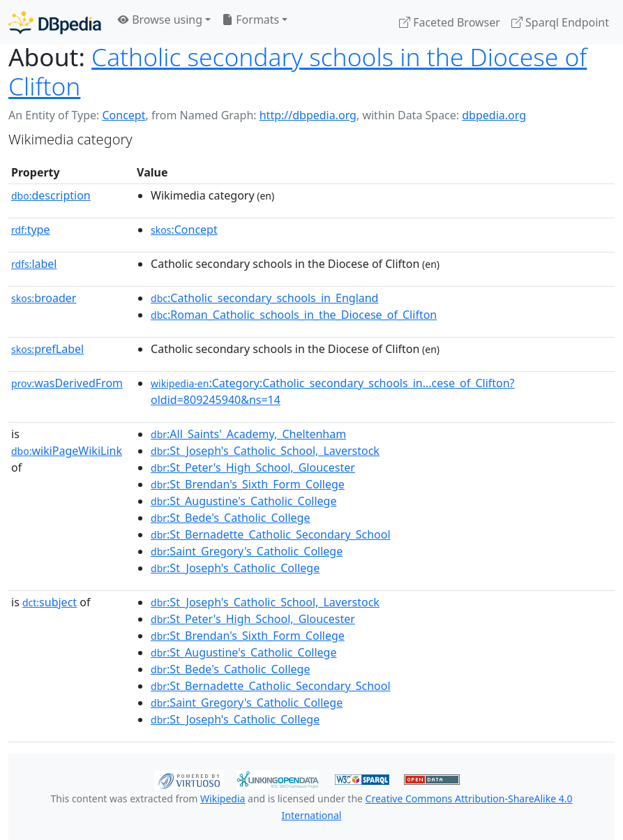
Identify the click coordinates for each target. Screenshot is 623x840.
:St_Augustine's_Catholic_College (243, 501)
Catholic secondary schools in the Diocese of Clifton (298, 71)
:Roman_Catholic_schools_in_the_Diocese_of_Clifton (294, 315)
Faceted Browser (450, 22)
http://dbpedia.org (308, 115)
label (34, 264)
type (31, 230)
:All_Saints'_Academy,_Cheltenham (248, 434)
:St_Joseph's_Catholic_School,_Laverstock (265, 451)
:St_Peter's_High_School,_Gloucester (253, 467)
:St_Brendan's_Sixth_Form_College (248, 484)
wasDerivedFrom (67, 383)
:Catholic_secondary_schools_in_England (264, 298)
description (51, 195)
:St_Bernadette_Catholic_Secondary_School (270, 534)
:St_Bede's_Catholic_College (230, 518)
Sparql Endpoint (560, 22)
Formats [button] (250, 20)
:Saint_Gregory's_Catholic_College (247, 551)
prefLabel (47, 349)
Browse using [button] (160, 20)
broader (44, 298)
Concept (123, 115)
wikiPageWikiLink (67, 451)
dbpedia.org (494, 115)
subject (50, 602)
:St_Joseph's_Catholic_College (235, 568)
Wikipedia (223, 798)
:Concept (184, 230)
